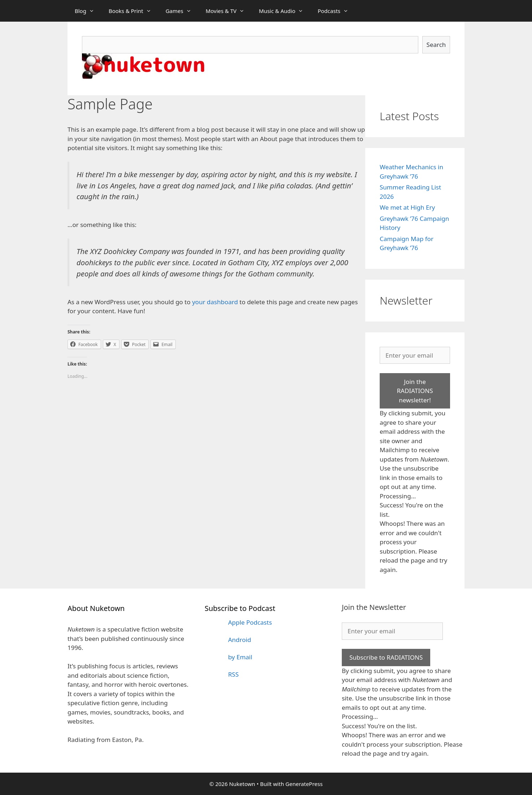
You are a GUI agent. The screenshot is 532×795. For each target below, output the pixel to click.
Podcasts (337, 11)
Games (182, 11)
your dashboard (215, 302)
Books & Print (134, 11)
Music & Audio (285, 11)
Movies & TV (229, 11)
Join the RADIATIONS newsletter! (415, 391)
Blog (88, 11)
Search (436, 45)
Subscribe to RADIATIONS (386, 657)
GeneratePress (304, 784)
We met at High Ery (407, 207)
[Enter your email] (415, 355)
